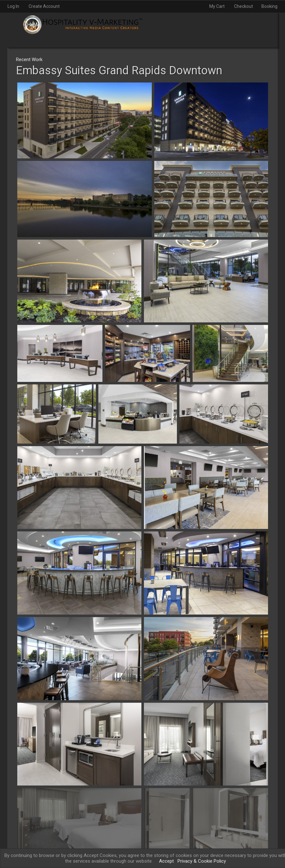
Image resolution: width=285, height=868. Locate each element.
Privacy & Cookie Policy (202, 861)
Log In (13, 6)
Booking (269, 6)
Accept (166, 861)
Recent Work (29, 60)
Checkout (244, 6)
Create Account (44, 6)
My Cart (217, 6)
